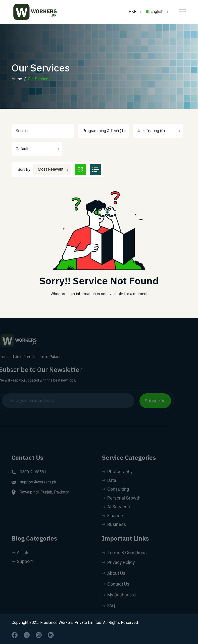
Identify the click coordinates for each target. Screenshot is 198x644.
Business (114, 530)
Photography (117, 478)
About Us (114, 579)
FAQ (109, 612)
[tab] (80, 170)
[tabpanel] (99, 245)
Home (17, 79)
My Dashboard (119, 601)
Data (109, 486)
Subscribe (150, 401)
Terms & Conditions (124, 559)
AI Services (116, 513)
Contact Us (116, 590)
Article (21, 559)
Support (22, 567)
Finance (112, 522)
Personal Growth (121, 504)
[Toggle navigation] (182, 12)
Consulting (115, 495)
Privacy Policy (118, 568)
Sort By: (24, 169)
